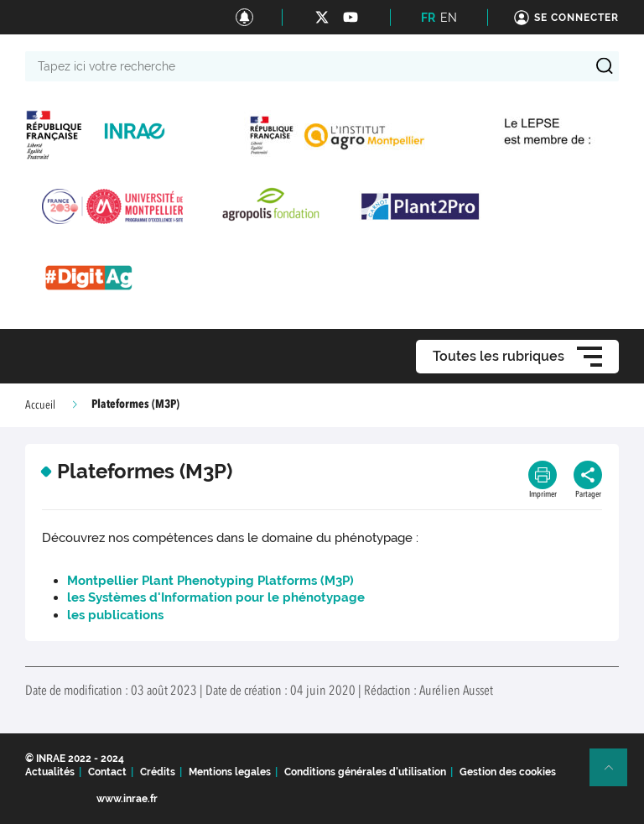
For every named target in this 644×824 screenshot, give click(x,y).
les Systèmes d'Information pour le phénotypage (216, 597)
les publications (115, 615)
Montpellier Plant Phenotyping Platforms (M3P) (210, 581)
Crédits (158, 772)
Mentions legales (230, 772)
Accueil (40, 405)
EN (449, 18)
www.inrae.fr (127, 799)
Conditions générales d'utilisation (365, 772)
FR (428, 18)
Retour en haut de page (615, 774)
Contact (107, 772)
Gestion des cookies (508, 772)
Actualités (50, 772)
